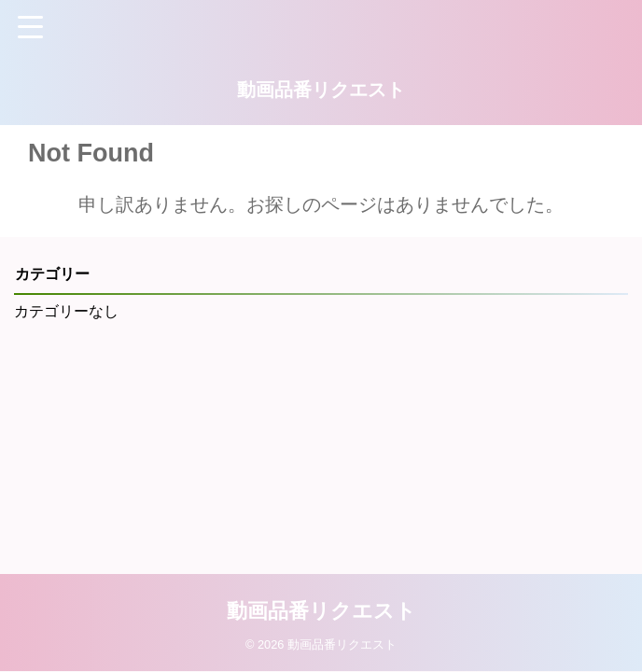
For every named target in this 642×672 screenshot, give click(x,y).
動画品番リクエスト (321, 90)
